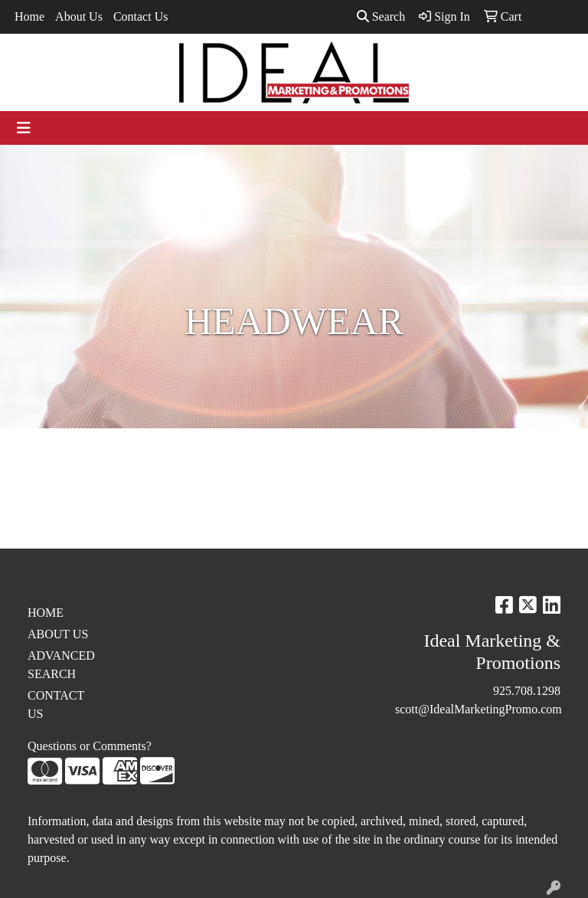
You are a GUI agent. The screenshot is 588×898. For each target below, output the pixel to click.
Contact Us (141, 16)
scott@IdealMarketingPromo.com (479, 709)
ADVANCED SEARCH (61, 665)
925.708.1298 (527, 691)
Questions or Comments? (90, 746)
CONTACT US (56, 705)
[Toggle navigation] (24, 128)
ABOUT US (58, 634)
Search (381, 16)
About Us (79, 16)
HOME (46, 613)
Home (29, 16)
